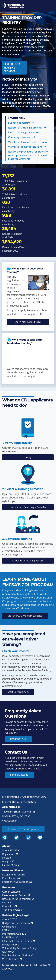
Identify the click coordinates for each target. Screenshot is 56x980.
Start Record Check (18, 692)
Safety (6, 858)
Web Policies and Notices (16, 955)
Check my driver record (22, 137)
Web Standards (11, 959)
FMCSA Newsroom (13, 875)
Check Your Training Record (28, 561)
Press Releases (11, 878)
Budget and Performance (16, 923)
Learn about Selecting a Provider (28, 507)
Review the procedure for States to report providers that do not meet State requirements (28, 155)
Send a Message (19, 775)
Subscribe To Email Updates (23, 829)
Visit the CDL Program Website (25, 616)
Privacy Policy (10, 945)
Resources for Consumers (17, 899)
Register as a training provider (25, 128)
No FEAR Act (9, 937)
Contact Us (8, 906)
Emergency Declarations (16, 882)
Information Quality (13, 934)
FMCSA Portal (10, 865)
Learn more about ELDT (28, 322)
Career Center (10, 892)
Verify (28, 457)
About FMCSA (10, 850)
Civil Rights (8, 927)
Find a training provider (22, 132)
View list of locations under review (28, 142)
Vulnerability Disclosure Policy (19, 948)
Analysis (7, 861)
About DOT (8, 919)
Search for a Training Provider (12, 68)
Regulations (9, 854)
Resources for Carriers (15, 895)
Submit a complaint (19, 123)
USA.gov (7, 952)
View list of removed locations (25, 147)
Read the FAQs (18, 739)
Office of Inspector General (17, 941)
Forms (6, 902)
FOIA (5, 930)
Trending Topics (11, 910)
